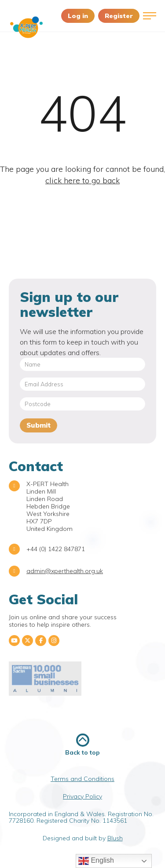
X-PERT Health (26, 27)
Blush (115, 838)
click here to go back (82, 180)
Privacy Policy (82, 796)
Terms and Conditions (82, 779)
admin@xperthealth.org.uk (65, 571)
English (96, 861)
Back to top (82, 745)
